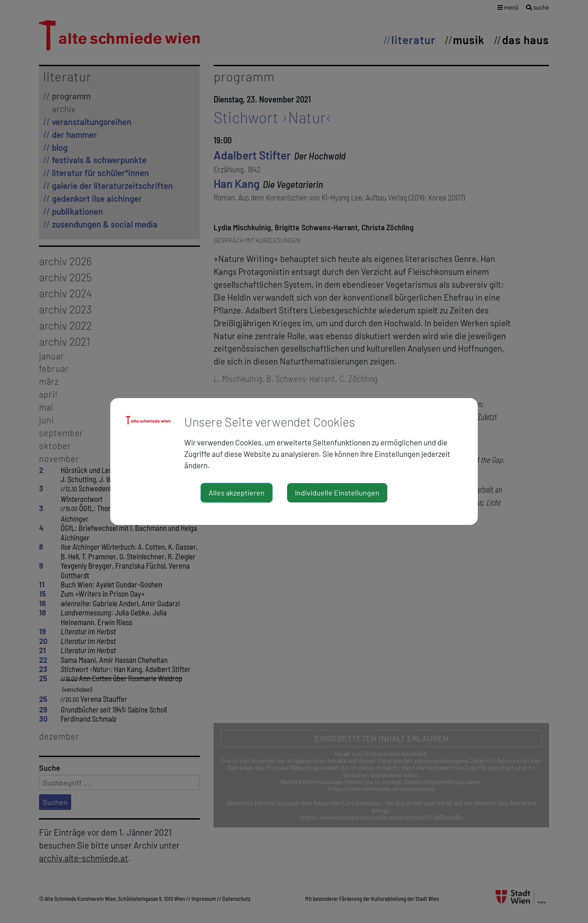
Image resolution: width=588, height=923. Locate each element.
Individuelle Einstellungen (337, 493)
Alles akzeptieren (237, 493)
